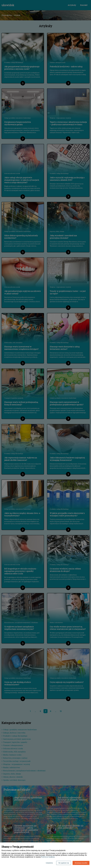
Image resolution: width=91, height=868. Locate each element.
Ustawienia (49, 863)
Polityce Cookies (48, 857)
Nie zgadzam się (64, 863)
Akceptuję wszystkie (81, 863)
